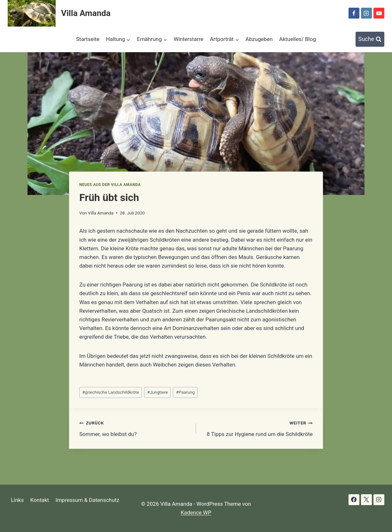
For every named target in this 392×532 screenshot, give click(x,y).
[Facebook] (354, 13)
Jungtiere (157, 392)
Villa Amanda (101, 213)
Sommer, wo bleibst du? (135, 428)
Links (17, 500)
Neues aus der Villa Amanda (110, 185)
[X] (366, 500)
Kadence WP (196, 512)
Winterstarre (188, 39)
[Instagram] (366, 13)
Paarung (185, 392)
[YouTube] (379, 13)
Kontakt (40, 500)
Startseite (88, 39)
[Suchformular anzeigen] (370, 39)
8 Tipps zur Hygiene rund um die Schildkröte (257, 428)
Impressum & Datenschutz (87, 500)
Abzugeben (259, 39)
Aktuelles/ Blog (298, 39)
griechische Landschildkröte (111, 392)
